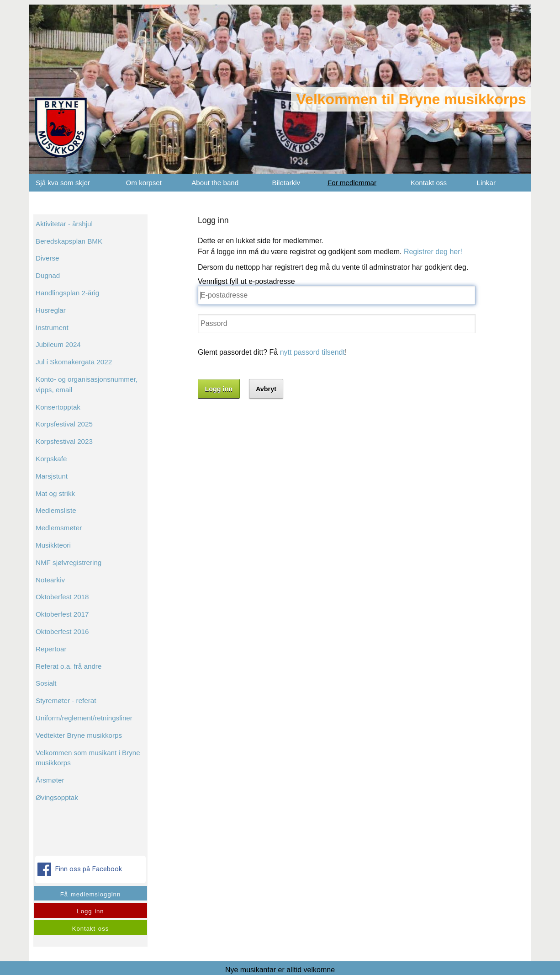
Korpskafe (51, 459)
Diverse (47, 258)
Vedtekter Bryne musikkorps (79, 735)
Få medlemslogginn (90, 894)
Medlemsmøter (59, 528)
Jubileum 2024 (58, 344)
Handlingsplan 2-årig (67, 293)
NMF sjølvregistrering (69, 562)
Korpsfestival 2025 (64, 424)
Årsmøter (50, 780)
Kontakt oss (429, 183)
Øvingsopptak (57, 797)
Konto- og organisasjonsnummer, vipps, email (87, 384)
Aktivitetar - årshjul (64, 224)
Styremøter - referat (66, 701)
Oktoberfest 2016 (62, 631)
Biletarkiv (286, 183)
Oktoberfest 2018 (62, 597)
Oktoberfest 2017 (62, 614)
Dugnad (48, 275)
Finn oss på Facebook (81, 869)
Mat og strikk (55, 493)
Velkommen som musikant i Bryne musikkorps (88, 758)
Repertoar (51, 649)
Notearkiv (50, 580)
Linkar (486, 183)
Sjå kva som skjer (63, 183)
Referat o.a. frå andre (69, 666)
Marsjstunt (52, 476)
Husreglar (51, 310)
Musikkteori (53, 545)
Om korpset (144, 183)
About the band (215, 183)
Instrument (52, 328)
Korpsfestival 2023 (64, 441)
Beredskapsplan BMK (69, 241)
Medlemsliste (56, 510)
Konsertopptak (58, 407)
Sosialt (46, 683)
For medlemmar (352, 183)
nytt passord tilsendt (312, 352)
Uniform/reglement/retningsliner (84, 718)
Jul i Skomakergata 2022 (74, 362)
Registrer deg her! (433, 252)
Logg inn (90, 911)
